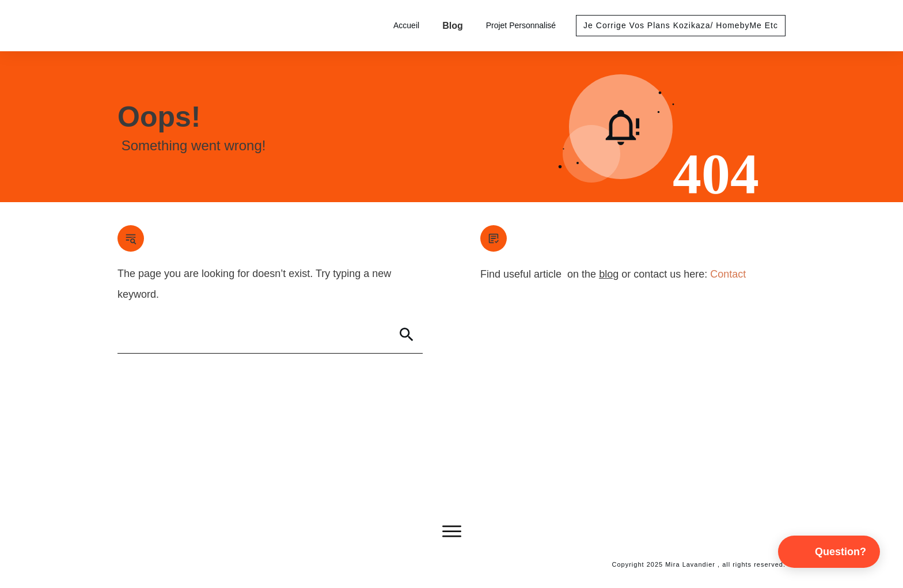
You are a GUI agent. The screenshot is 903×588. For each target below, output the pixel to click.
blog (609, 274)
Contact (728, 274)
